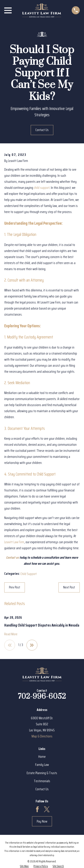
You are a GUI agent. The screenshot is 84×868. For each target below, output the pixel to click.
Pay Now (42, 821)
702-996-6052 (42, 697)
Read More (11, 634)
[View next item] (32, 645)
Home (42, 757)
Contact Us (42, 130)
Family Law (42, 765)
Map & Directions (42, 736)
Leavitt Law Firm (14, 542)
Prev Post (15, 587)
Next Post (69, 587)
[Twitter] (47, 809)
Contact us (12, 558)
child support (42, 188)
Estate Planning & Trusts (42, 773)
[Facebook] (37, 809)
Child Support (29, 574)
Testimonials (42, 781)
